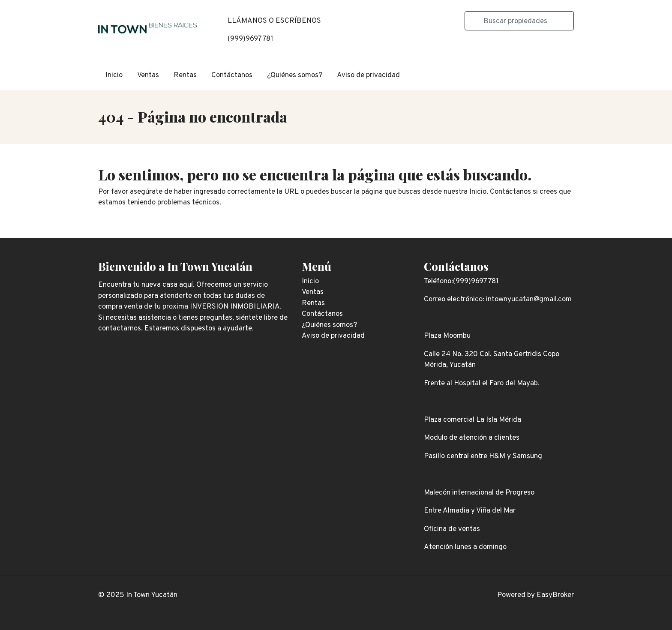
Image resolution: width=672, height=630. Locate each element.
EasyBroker (555, 595)
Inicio (114, 75)
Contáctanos (232, 75)
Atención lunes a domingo (465, 547)
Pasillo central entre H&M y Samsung (483, 456)
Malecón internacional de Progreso (479, 493)
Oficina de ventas (452, 529)
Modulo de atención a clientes (472, 438)
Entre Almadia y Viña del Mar (470, 511)
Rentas (185, 75)
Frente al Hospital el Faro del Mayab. (482, 384)
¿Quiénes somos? (295, 75)
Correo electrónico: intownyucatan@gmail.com (498, 300)
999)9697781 (252, 39)
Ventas (148, 75)
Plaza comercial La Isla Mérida (472, 420)
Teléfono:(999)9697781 (461, 282)
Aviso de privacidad (368, 75)
